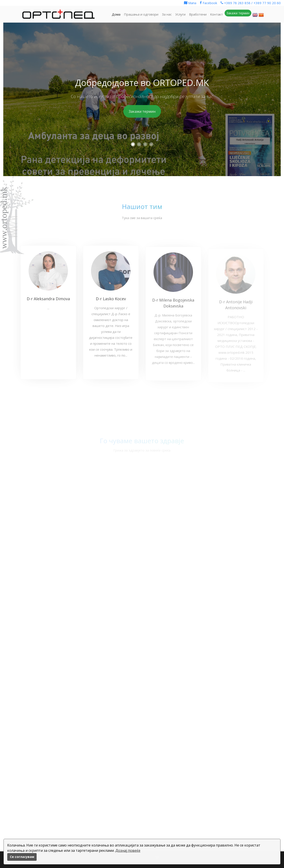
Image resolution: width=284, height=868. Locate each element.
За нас (167, 14)
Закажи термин (142, 111)
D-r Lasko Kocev (111, 302)
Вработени (198, 14)
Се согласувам (22, 857)
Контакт (216, 14)
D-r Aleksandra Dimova (48, 302)
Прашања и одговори (141, 14)
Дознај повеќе (128, 850)
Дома (116, 14)
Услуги (180, 14)
